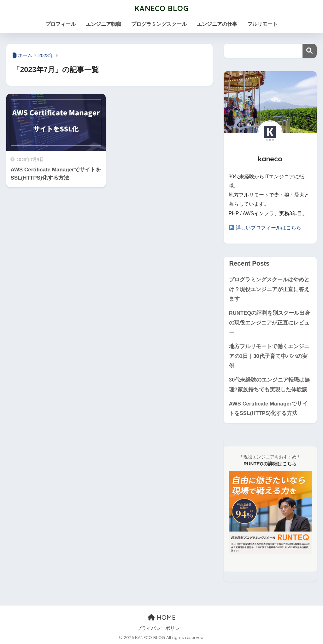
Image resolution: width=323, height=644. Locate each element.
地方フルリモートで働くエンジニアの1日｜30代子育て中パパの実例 (269, 356)
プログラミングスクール (159, 24)
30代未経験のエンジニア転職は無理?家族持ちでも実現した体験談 (270, 385)
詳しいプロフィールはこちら (268, 228)
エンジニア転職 (103, 24)
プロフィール (61, 24)
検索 (310, 51)
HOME (162, 617)
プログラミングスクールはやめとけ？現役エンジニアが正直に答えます (269, 289)
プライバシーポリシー (161, 628)
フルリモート (262, 24)
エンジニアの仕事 (217, 24)
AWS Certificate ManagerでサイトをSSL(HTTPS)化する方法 (268, 409)
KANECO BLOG (161, 8)
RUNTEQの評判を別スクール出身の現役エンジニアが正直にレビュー (270, 323)
